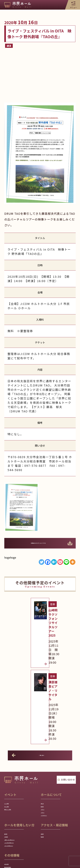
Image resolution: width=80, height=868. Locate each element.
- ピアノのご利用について (20, 794)
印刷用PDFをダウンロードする (43, 543)
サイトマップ (64, 844)
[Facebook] (48, 562)
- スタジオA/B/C (51, 743)
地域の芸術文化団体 (16, 821)
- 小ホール (47, 738)
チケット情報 (12, 726)
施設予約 (10, 765)
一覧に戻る (31, 671)
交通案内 (46, 765)
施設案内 (46, 726)
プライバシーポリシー (40, 844)
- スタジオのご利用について (21, 788)
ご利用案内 (11, 771)
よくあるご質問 (14, 833)
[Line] (66, 562)
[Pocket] (60, 562)
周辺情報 (46, 771)
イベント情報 (12, 720)
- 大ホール (47, 732)
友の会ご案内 (12, 815)
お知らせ (46, 720)
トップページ (16, 844)
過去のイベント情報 (16, 732)
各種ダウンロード (15, 827)
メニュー (73, 5)
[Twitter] (42, 562)
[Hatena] (54, 562)
